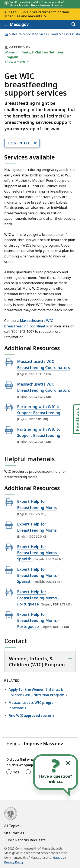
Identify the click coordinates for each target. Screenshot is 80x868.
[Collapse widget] (68, 763)
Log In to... (20, 143)
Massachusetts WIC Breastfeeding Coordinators (44, 364)
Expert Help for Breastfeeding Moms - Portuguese (38, 598)
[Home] (6, 34)
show (15, 62)
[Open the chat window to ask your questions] (56, 772)
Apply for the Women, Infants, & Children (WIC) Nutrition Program (36, 692)
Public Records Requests (25, 840)
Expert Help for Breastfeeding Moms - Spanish (38, 553)
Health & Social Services (29, 34)
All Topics (12, 826)
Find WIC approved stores (30, 716)
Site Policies (14, 833)
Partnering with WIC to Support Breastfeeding (39, 410)
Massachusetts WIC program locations (33, 705)
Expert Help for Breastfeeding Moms (37, 504)
